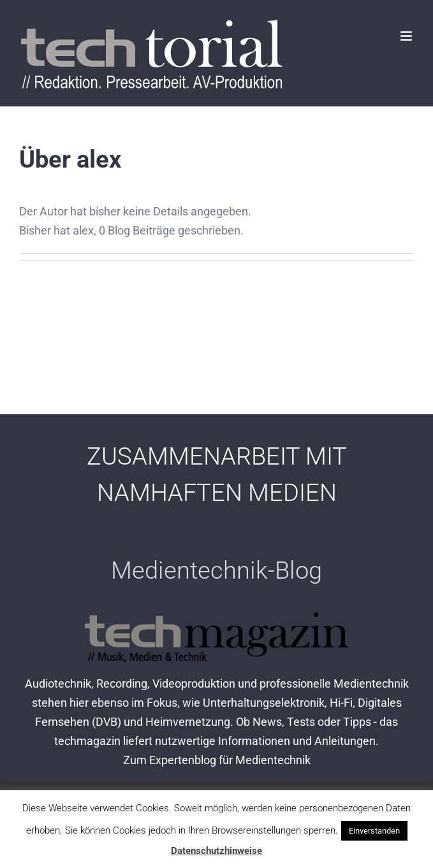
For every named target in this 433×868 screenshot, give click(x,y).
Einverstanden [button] (374, 831)
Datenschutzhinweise (216, 851)
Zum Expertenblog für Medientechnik (217, 760)
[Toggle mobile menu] (407, 36)
